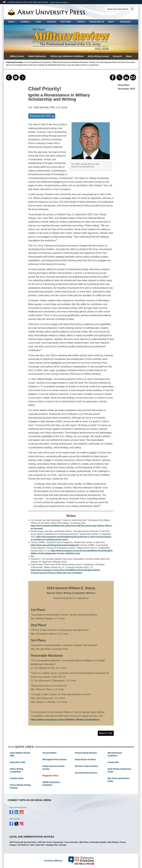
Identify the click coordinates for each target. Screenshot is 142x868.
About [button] (129, 56)
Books (12, 22)
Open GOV (40, 845)
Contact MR (113, 762)
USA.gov (63, 845)
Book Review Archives (85, 759)
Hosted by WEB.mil (53, 861)
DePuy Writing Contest (98, 56)
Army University (71, 842)
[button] (60, 2)
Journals (26, 22)
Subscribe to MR (17, 762)
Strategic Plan (52, 845)
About (112, 22)
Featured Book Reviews (86, 753)
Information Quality (98, 842)
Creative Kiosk (17, 778)
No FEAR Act (23, 845)
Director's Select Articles (86, 766)
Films (39, 22)
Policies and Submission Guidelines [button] (67, 56)
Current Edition (50, 753)
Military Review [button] (17, 56)
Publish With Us (97, 22)
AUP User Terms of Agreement (50, 842)
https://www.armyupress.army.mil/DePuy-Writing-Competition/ (65, 720)
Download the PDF (42, 116)
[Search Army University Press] (118, 9)
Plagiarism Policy (50, 776)
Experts (81, 22)
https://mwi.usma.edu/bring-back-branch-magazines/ (55, 545)
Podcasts (52, 22)
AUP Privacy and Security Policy (23, 842)
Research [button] (117, 56)
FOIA (32, 845)
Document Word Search (86, 773)
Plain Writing (113, 842)
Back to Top (106, 733)
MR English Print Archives (55, 759)
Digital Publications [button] (37, 56)
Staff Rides (67, 22)
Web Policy (84, 842)
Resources (126, 22)
